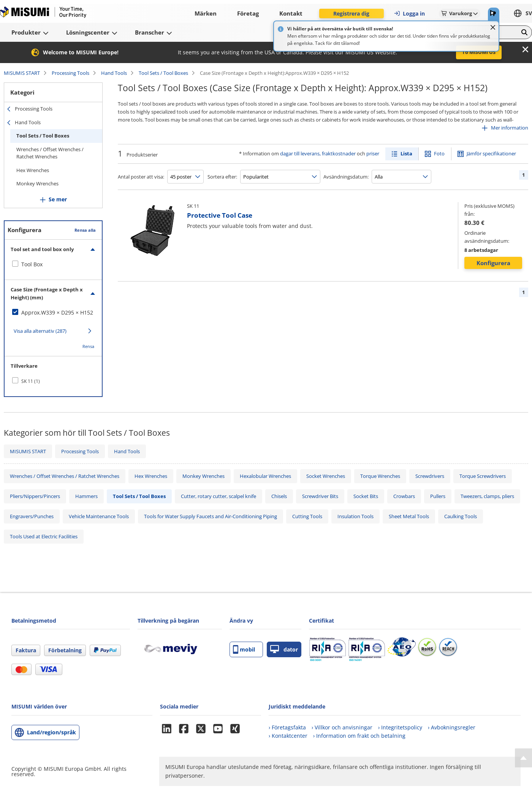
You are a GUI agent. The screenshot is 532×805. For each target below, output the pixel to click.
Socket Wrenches (326, 476)
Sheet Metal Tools (409, 516)
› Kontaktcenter (288, 736)
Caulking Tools (461, 516)
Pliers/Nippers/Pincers (35, 496)
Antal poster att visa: (141, 177)
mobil (244, 649)
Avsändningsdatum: (346, 177)
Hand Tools (114, 73)
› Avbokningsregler (452, 727)
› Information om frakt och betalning (359, 736)
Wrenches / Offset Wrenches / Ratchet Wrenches (50, 153)
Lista (406, 153)
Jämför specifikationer (491, 153)
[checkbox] (53, 264)
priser (373, 153)
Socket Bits (366, 496)
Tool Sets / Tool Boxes (163, 73)
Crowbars (404, 496)
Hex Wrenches (33, 170)
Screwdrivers (430, 476)
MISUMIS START (22, 73)
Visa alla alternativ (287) (40, 331)
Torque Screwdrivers (483, 476)
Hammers (86, 496)
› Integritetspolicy (400, 727)
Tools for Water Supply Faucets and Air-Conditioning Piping (211, 516)
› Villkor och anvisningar (342, 727)
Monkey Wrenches (37, 183)
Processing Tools (70, 73)
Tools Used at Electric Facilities (44, 536)
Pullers (438, 496)
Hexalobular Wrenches (265, 476)
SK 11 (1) (31, 381)
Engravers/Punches (32, 516)
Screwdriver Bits (320, 496)
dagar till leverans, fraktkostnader (318, 153)
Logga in (409, 13)
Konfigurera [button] (493, 263)
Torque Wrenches (380, 476)
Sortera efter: (222, 177)
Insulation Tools (355, 516)
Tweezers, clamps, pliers (487, 496)
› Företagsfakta (287, 727)
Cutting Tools (307, 516)
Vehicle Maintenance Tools (99, 516)
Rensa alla (85, 230)
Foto (439, 153)
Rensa (88, 346)
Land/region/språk (51, 732)
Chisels (279, 496)
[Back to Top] (523, 758)
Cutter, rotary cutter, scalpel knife (218, 496)
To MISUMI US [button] (479, 52)
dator (284, 649)
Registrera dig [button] (351, 13)
